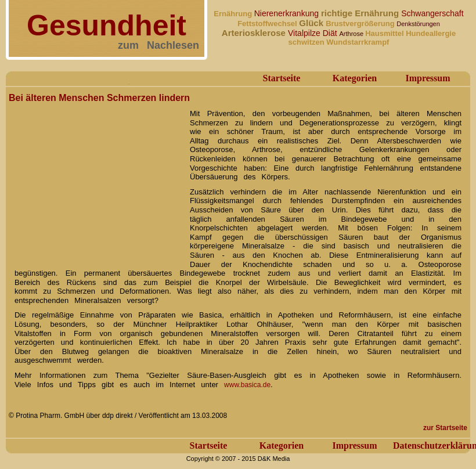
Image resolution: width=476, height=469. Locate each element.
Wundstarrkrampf (358, 42)
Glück (312, 23)
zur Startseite (445, 428)
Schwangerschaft (432, 13)
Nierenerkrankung (288, 13)
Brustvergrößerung (361, 24)
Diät (331, 33)
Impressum (428, 78)
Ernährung (234, 14)
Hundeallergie (431, 33)
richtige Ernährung (361, 13)
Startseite (282, 78)
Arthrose (353, 34)
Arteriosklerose (255, 33)
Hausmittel (385, 33)
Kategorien (355, 78)
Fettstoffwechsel (268, 24)
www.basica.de (247, 385)
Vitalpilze (305, 33)
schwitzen (308, 42)
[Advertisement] (96, 179)
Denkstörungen (418, 24)
